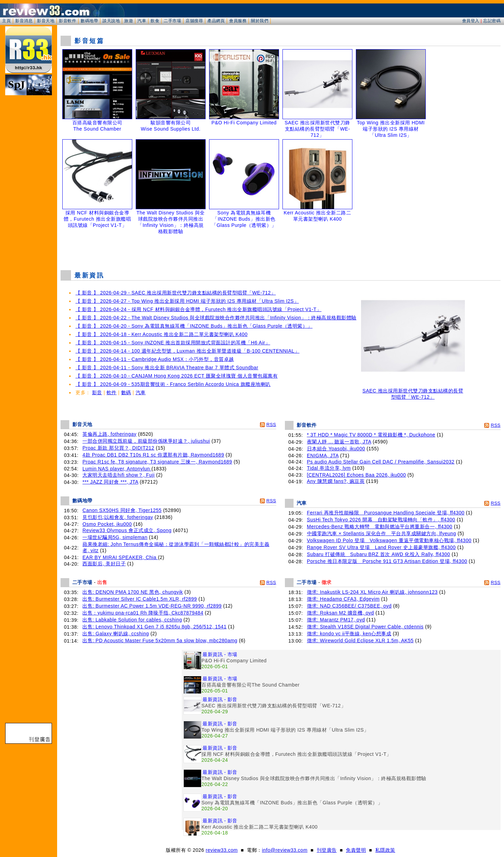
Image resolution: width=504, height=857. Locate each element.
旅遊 (129, 21)
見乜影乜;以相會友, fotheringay (118, 517)
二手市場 (172, 21)
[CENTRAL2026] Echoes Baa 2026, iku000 (357, 475)
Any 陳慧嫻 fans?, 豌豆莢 (336, 481)
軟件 (112, 392)
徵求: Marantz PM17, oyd (336, 620)
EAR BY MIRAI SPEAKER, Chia (120, 557)
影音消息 (24, 21)
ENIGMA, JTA (323, 456)
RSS (271, 425)
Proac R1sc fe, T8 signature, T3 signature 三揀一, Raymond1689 (157, 462)
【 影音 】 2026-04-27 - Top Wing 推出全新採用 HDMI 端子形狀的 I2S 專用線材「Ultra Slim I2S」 (187, 301)
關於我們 (260, 21)
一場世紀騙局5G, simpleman (115, 537)
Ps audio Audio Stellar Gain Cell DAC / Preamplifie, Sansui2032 (381, 462)
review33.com (222, 850)
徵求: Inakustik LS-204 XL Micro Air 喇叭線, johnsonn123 (372, 592)
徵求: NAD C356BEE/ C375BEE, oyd (349, 606)
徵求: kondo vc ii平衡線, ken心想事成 (349, 634)
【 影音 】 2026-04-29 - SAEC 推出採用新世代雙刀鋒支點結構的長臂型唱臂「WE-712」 (176, 293)
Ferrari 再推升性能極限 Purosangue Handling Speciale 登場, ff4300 (386, 513)
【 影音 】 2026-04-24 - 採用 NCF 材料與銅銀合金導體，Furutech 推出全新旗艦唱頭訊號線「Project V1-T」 (199, 309)
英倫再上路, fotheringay (109, 434)
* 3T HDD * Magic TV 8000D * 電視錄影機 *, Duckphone (371, 435)
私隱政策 (385, 850)
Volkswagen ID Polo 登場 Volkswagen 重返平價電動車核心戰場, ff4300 (389, 540)
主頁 (6, 21)
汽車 (142, 21)
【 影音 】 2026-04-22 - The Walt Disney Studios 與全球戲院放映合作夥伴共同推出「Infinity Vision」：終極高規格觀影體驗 (216, 318)
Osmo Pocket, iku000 (107, 524)
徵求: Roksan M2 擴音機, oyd (341, 613)
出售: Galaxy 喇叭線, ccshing (116, 634)
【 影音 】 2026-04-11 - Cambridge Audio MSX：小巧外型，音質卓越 (155, 359)
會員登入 (471, 21)
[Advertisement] (281, 247)
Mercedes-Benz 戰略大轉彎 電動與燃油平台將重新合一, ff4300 (380, 527)
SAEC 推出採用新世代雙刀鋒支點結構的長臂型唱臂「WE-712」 (413, 392)
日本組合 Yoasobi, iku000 (336, 449)
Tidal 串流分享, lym (329, 468)
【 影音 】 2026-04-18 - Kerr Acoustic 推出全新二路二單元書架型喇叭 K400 (161, 334)
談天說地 (111, 21)
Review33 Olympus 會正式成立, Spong (127, 530)
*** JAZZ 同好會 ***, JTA (110, 482)
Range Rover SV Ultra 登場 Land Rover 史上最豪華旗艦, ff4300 (381, 547)
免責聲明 (356, 850)
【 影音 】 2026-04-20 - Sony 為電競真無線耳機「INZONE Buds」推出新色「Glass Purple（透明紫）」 (194, 326)
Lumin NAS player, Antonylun (117, 469)
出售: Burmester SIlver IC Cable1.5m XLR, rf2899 (140, 599)
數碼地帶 (89, 21)
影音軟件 (67, 21)
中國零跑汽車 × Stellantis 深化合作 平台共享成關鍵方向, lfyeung (382, 533)
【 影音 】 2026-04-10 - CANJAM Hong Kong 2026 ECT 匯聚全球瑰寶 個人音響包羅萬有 (177, 376)
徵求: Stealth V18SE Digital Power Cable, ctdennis (365, 627)
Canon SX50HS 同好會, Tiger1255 (122, 510)
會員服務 (238, 21)
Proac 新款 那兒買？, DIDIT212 (118, 448)
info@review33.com (285, 850)
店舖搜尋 (194, 21)
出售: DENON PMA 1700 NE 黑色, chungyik (133, 592)
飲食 (155, 21)
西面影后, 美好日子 (104, 564)
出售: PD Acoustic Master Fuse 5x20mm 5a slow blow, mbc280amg (160, 640)
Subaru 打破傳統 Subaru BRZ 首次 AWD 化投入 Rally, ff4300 (379, 554)
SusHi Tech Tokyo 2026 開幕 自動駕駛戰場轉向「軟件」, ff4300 (381, 520)
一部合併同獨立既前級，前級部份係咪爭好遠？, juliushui (146, 441)
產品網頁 (216, 21)
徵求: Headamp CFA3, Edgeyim (343, 599)
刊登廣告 (327, 850)
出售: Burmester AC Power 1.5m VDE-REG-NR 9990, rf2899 (152, 606)
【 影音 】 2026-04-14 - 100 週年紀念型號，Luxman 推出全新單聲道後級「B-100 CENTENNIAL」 (187, 351)
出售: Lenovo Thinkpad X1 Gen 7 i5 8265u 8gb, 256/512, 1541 (154, 627)
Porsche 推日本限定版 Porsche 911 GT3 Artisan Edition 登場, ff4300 (387, 561)
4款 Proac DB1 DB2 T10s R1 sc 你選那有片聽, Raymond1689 (153, 455)
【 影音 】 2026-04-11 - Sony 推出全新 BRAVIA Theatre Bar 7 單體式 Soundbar (167, 368)
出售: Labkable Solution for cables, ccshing (132, 620)
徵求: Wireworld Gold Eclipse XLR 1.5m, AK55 (360, 640)
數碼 (126, 392)
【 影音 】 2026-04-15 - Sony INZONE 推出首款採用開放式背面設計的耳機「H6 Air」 (173, 343)
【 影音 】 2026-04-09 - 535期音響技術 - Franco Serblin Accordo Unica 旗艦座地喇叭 (173, 384)
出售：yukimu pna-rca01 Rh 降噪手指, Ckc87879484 (143, 613)
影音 (97, 392)
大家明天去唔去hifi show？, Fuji (118, 475)
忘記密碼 (492, 21)
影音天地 (46, 21)
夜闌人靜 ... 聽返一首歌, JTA (339, 442)
